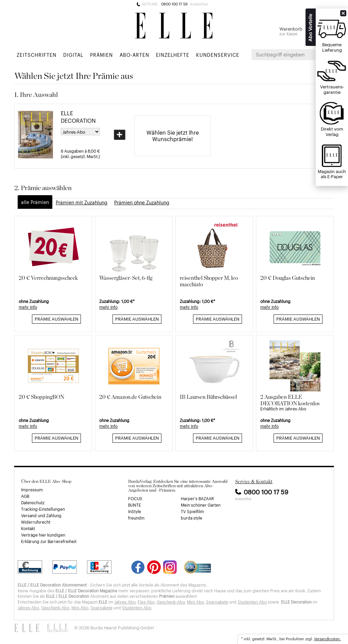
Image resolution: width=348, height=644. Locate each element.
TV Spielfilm (192, 511)
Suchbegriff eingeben (280, 54)
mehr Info (28, 307)
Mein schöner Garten (201, 505)
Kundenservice (218, 55)
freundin (136, 518)
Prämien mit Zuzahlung (82, 202)
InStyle (135, 511)
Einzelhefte (173, 55)
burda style (192, 518)
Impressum (32, 490)
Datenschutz (33, 503)
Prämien (101, 55)
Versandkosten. (327, 639)
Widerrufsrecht (36, 522)
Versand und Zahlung (41, 515)
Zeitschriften (37, 55)
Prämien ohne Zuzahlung (142, 202)
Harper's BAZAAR (197, 498)
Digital (73, 55)
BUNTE (135, 505)
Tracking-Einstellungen (43, 509)
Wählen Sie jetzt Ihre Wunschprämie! (173, 135)
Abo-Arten (134, 55)
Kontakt (28, 528)
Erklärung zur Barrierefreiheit (49, 541)
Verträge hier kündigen (43, 535)
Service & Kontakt (254, 481)
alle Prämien (35, 202)
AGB (25, 496)
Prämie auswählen (56, 319)
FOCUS (135, 498)
